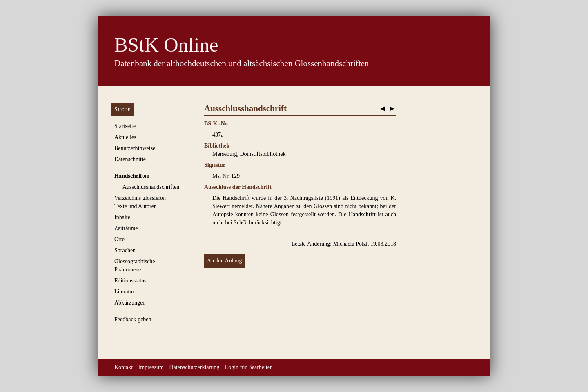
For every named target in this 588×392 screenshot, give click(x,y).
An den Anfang (225, 261)
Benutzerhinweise (135, 148)
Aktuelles (125, 137)
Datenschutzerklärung (194, 367)
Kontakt (124, 367)
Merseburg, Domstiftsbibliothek (249, 154)
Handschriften (132, 176)
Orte (119, 239)
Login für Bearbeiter (248, 367)
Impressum (151, 367)
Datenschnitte (130, 159)
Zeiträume (126, 228)
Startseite (125, 126)
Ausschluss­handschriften (151, 187)
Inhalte (122, 217)
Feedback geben (133, 319)
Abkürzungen (130, 303)
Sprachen (125, 250)
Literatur (124, 292)
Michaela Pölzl (350, 244)
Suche (122, 109)
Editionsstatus (130, 281)
